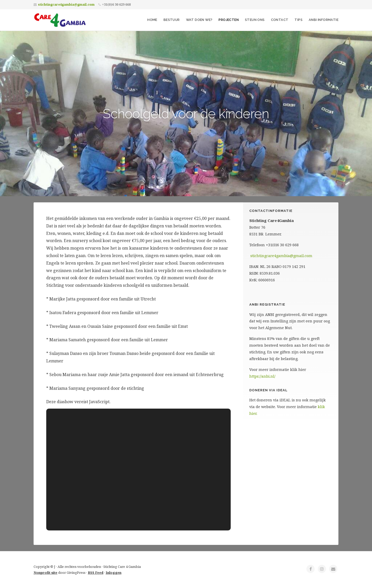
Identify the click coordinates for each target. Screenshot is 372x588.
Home (152, 20)
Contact (280, 20)
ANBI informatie (324, 20)
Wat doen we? (199, 20)
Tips (299, 20)
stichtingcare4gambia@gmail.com (66, 5)
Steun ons (255, 20)
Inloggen (114, 573)
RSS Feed (96, 573)
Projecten (229, 20)
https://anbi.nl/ (262, 376)
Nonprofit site (45, 573)
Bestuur (172, 20)
